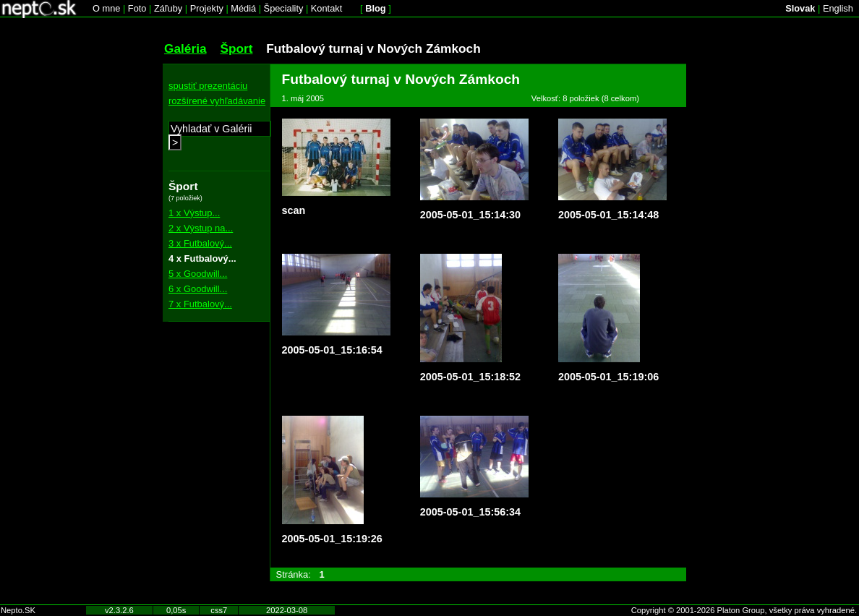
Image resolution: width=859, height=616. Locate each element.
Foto (137, 8)
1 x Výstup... (194, 213)
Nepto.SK (18, 610)
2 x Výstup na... (201, 228)
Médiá (243, 8)
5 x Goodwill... (198, 274)
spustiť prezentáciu (208, 86)
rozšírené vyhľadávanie (217, 101)
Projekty (207, 8)
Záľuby (168, 8)
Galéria (185, 48)
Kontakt (326, 8)
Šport (236, 48)
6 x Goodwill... (198, 289)
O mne (106, 8)
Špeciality (284, 8)
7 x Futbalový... (200, 304)
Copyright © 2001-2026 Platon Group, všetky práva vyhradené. (744, 610)
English (838, 8)
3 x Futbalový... (200, 243)
